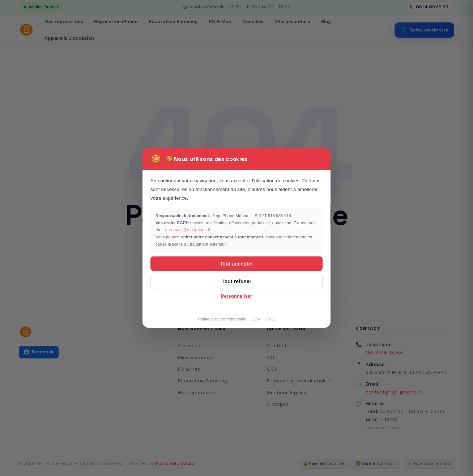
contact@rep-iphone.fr (190, 230)
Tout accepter (237, 264)
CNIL (270, 319)
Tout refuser (236, 281)
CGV (256, 319)
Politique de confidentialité (222, 319)
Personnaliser (236, 296)
